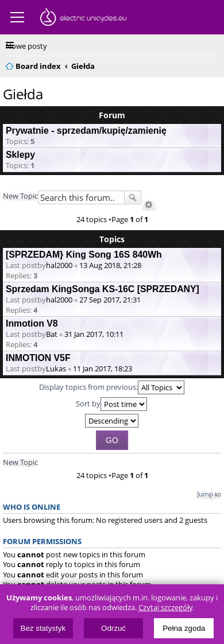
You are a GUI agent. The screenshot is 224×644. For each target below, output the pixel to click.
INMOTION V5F (38, 358)
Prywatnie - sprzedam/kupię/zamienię (86, 131)
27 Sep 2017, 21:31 (110, 300)
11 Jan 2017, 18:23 (103, 368)
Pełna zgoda (184, 628)
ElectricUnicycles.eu (83, 18)
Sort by (111, 404)
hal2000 (59, 265)
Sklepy (20, 155)
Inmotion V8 (32, 323)
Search (133, 197)
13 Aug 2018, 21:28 (110, 265)
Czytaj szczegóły (165, 608)
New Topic (20, 196)
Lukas (56, 368)
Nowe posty (26, 46)
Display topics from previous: (112, 387)
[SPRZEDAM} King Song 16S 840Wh (84, 255)
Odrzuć (113, 628)
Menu (17, 17)
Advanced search (149, 205)
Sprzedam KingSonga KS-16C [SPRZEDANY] (103, 289)
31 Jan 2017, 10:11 (94, 334)
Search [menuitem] (214, 64)
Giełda (23, 94)
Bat (52, 334)
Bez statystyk (43, 628)
